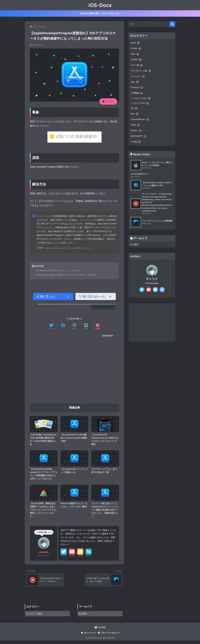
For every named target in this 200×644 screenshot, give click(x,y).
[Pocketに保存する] (98, 327)
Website (80, 559)
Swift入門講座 (141, 106)
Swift (135, 43)
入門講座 (137, 96)
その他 (136, 146)
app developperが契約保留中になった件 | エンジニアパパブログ (60, 271)
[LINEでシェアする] (86, 327)
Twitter (64, 559)
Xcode (136, 49)
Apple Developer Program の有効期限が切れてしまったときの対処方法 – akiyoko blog (68, 275)
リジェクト (138, 78)
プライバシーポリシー (110, 636)
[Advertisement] (74, 371)
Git (134, 111)
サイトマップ (90, 636)
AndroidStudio (140, 122)
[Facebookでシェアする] (63, 327)
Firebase (137, 90)
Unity (136, 128)
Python (136, 134)
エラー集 (137, 66)
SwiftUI (136, 61)
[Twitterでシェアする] (51, 327)
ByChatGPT (139, 140)
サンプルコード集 (141, 72)
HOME (100, 631)
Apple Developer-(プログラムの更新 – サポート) (70, 248)
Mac (135, 117)
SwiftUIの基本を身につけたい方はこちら (100, 14)
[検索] (172, 24)
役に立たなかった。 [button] (96, 297)
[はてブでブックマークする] (74, 327)
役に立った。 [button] (54, 297)
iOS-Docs (100, 5)
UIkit (135, 55)
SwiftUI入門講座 (142, 101)
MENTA (89, 559)
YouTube (72, 559)
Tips (117, 336)
